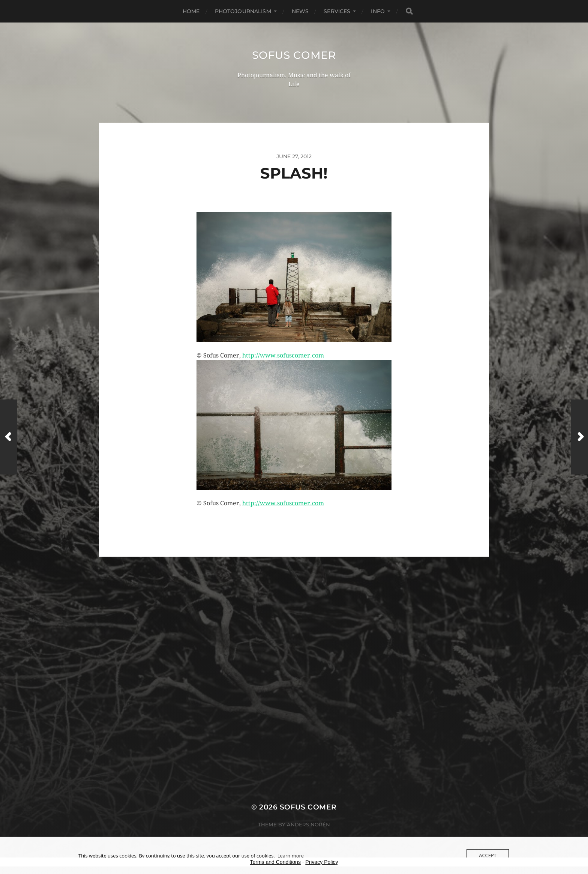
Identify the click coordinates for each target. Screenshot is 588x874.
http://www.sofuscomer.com (283, 355)
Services (337, 11)
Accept (488, 855)
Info (378, 11)
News (300, 11)
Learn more (291, 856)
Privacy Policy (322, 862)
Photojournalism (243, 11)
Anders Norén (308, 824)
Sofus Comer (294, 55)
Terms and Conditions (275, 862)
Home (191, 11)
